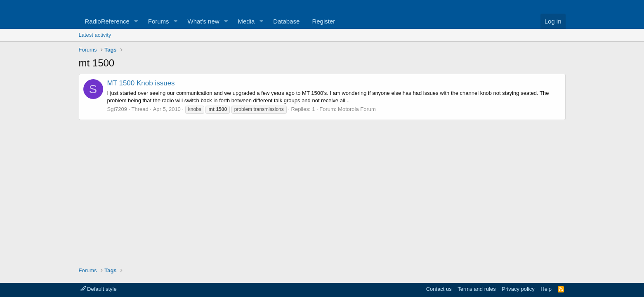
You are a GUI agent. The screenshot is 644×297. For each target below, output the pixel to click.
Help (546, 289)
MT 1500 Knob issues (141, 83)
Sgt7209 (117, 109)
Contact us (439, 289)
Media (246, 21)
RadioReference (107, 21)
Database (286, 21)
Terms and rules (477, 289)
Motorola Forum (357, 109)
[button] (136, 21)
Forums (159, 21)
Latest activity (95, 35)
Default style (99, 289)
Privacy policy (518, 289)
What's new (204, 21)
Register (323, 21)
